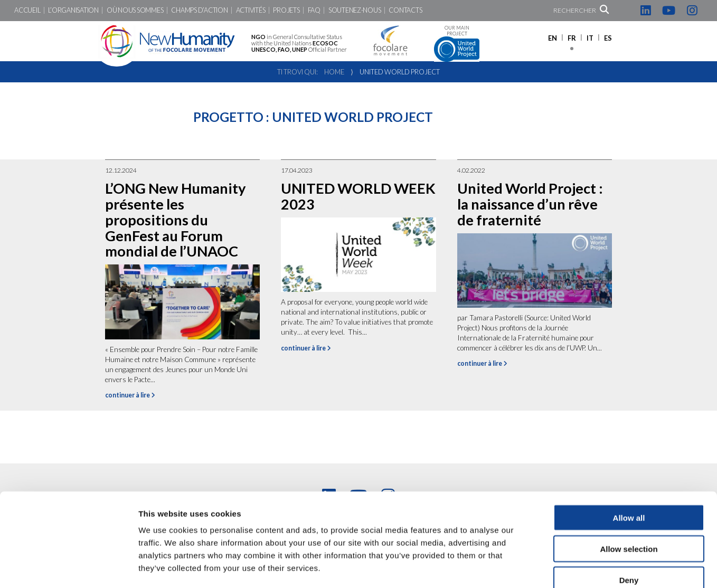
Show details (554, 567)
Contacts (405, 10)
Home (334, 72)
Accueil (27, 10)
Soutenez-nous (355, 10)
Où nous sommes (135, 10)
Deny (629, 521)
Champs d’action (199, 10)
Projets (286, 10)
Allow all (629, 458)
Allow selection (629, 490)
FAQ (314, 10)
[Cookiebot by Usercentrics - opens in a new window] (68, 567)
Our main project (457, 44)
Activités (251, 10)
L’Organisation (73, 10)
